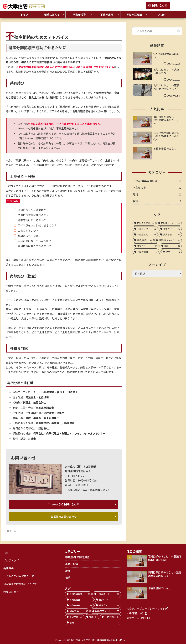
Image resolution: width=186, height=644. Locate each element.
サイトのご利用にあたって (19, 575)
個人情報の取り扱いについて (20, 583)
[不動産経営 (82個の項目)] (145, 229)
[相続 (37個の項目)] (171, 246)
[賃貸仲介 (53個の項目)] (146, 246)
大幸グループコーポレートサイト (146, 608)
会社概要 (8, 567)
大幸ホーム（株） (137, 617)
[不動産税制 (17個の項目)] (147, 252)
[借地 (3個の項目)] (171, 252)
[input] (157, 31)
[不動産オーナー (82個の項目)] (169, 223)
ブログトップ (11, 560)
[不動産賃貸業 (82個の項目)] (144, 223)
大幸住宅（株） (136, 613)
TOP (6, 552)
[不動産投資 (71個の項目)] (145, 234)
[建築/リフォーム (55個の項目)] (168, 240)
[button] (179, 31)
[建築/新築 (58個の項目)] (143, 240)
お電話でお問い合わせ (64, 516)
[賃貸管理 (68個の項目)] (170, 234)
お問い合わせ (158, 5)
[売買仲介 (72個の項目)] (170, 229)
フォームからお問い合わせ (64, 504)
